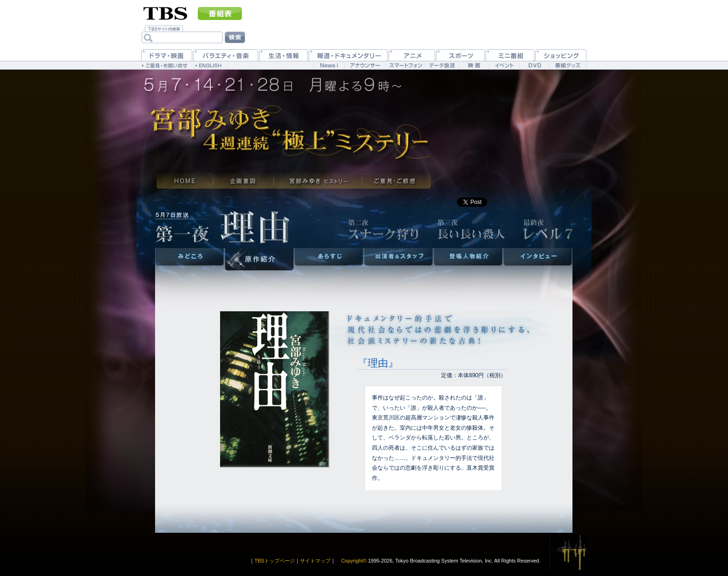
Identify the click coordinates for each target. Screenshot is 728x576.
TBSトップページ (275, 561)
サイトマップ (315, 561)
